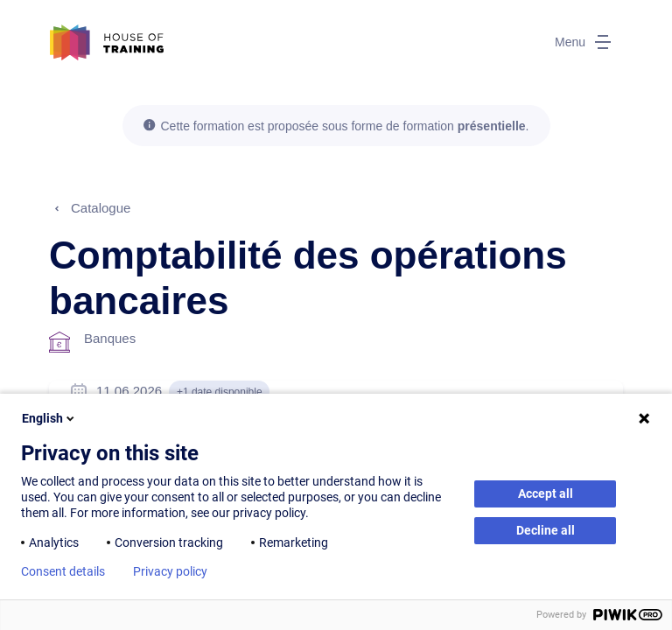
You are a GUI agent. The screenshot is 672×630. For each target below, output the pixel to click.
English (49, 418)
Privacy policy (170, 571)
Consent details (63, 571)
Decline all (546, 530)
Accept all (546, 493)
